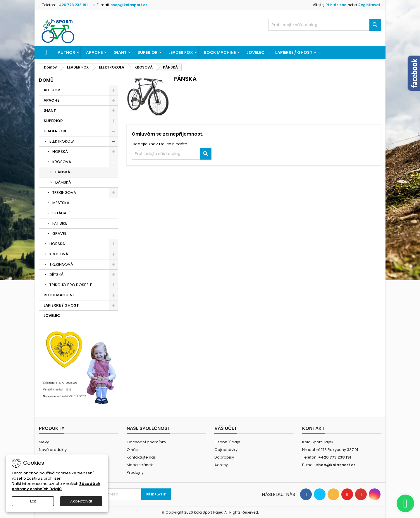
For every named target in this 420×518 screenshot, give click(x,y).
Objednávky (226, 450)
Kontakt (313, 428)
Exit (33, 501)
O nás (132, 450)
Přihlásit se (336, 5)
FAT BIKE (60, 223)
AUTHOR (66, 52)
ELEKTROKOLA (62, 141)
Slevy (44, 442)
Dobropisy (224, 457)
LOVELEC (255, 52)
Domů (46, 80)
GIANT (120, 52)
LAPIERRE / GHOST (294, 52)
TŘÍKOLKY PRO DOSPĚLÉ (71, 285)
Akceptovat (81, 501)
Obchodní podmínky (146, 442)
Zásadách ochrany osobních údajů (56, 486)
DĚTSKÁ (56, 275)
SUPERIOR (148, 52)
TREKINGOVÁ (64, 193)
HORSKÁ (60, 152)
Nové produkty (53, 450)
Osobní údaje (227, 442)
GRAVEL (59, 234)
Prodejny (135, 472)
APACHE (94, 52)
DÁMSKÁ (63, 182)
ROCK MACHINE (220, 52)
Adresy (221, 465)
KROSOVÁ (62, 162)
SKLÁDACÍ (61, 213)
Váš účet (226, 428)
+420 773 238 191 (72, 5)
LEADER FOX (181, 52)
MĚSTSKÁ (61, 203)
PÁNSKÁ (63, 172)
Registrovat (369, 5)
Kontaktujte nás (141, 457)
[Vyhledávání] (325, 25)
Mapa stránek (140, 465)
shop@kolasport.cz (129, 5)
